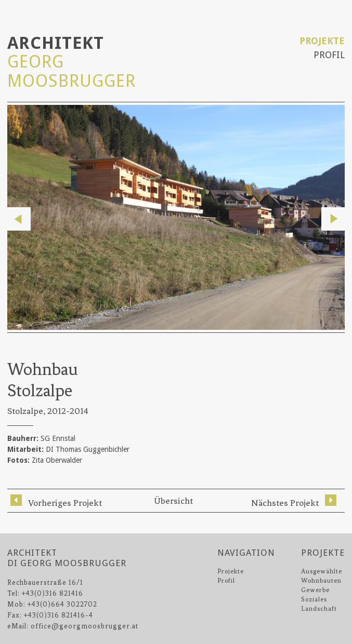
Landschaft (319, 609)
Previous (19, 219)
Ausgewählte (322, 571)
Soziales (314, 599)
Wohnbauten (321, 581)
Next (333, 219)
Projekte (322, 41)
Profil (329, 55)
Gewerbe (315, 590)
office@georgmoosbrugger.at (84, 626)
